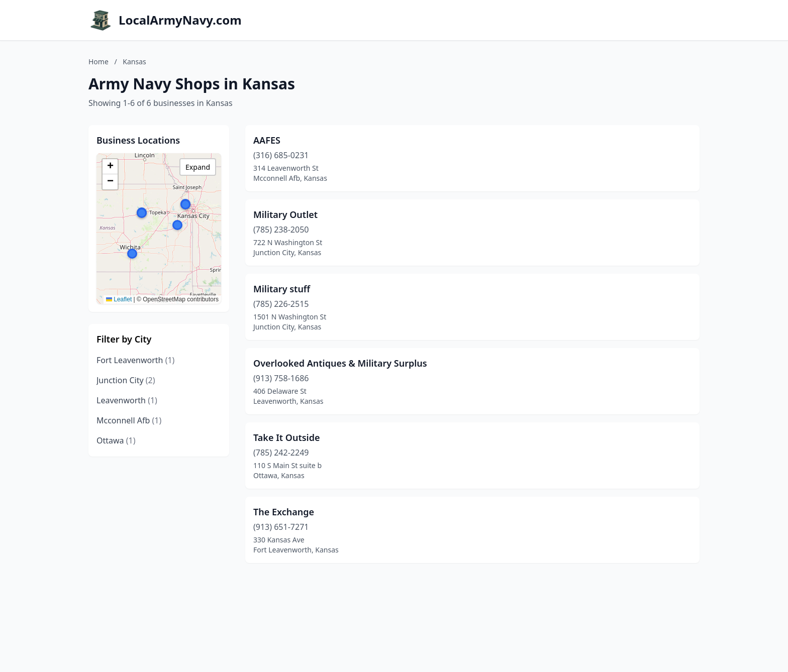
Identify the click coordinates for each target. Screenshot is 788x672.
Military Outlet (285, 214)
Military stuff (282, 289)
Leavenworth (127, 400)
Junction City (126, 380)
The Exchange (284, 512)
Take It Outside (287, 437)
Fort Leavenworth (135, 360)
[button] (132, 254)
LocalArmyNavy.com (180, 20)
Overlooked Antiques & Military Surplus (340, 363)
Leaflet (119, 299)
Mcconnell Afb (129, 420)
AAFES (267, 140)
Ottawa (116, 440)
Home (98, 62)
